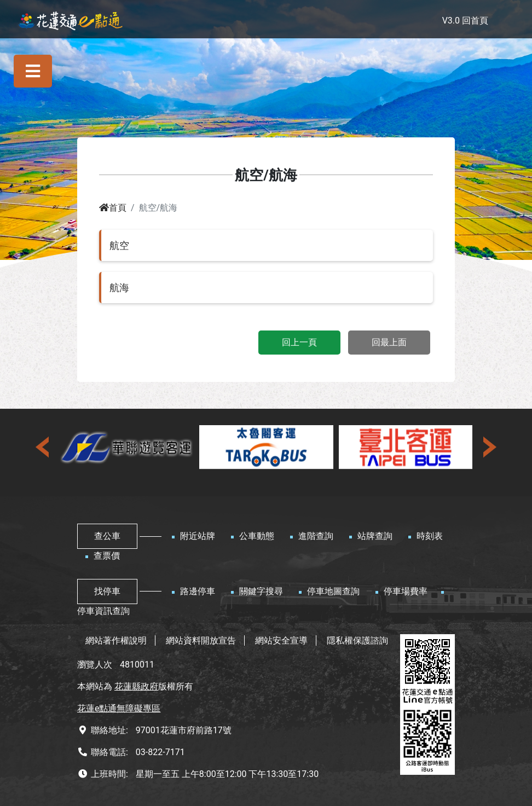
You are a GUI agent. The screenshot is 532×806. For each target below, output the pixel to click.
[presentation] (43, 447)
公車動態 (257, 536)
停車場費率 (406, 591)
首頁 (113, 208)
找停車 (107, 591)
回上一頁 (299, 342)
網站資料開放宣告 (201, 640)
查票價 (107, 556)
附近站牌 (198, 536)
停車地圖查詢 (333, 591)
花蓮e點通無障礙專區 (119, 708)
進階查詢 (316, 536)
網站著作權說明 (116, 640)
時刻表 (430, 536)
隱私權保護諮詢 (357, 640)
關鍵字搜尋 (261, 591)
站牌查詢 (375, 536)
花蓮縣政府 (136, 686)
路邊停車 (198, 591)
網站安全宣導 (281, 640)
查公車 (107, 536)
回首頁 (475, 21)
